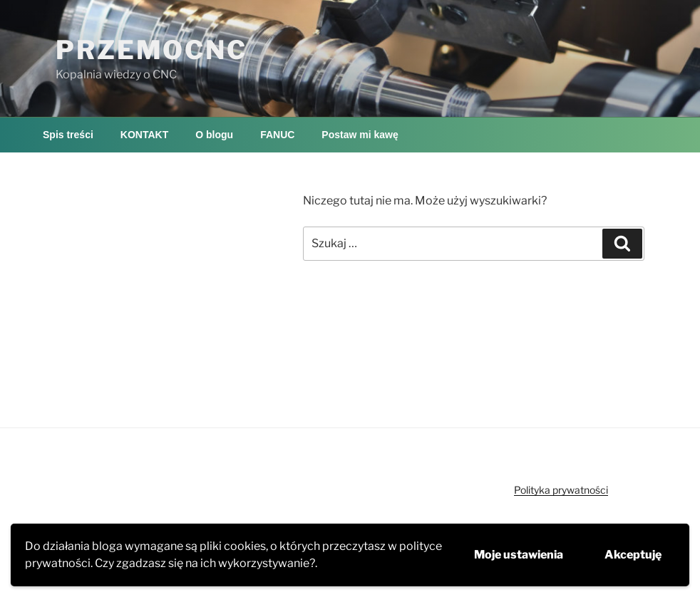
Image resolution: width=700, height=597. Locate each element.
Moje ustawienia (519, 555)
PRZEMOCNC (151, 50)
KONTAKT (144, 135)
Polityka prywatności (561, 490)
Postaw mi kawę (360, 135)
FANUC (277, 135)
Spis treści (68, 135)
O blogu (214, 135)
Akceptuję (633, 555)
